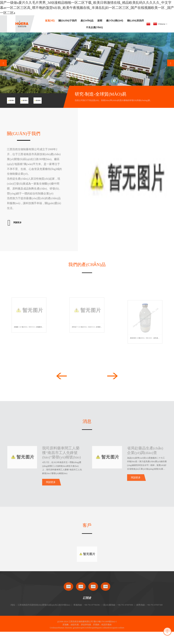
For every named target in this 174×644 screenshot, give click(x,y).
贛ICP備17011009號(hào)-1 (105, 625)
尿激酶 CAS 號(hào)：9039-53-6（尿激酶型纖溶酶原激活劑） (30, 327)
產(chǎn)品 (87, 21)
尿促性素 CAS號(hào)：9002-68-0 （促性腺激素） (146, 338)
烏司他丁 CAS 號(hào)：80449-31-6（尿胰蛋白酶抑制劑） (88, 327)
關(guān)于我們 (68, 21)
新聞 (100, 21)
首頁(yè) (50, 21)
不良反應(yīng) (94, 27)
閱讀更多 (51, 486)
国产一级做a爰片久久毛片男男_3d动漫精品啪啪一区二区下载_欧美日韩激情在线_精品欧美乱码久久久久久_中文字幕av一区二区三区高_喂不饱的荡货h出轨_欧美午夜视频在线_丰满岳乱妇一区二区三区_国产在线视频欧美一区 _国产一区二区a (87, 8)
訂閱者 (87, 601)
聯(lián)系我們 (135, 21)
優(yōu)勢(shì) (115, 21)
